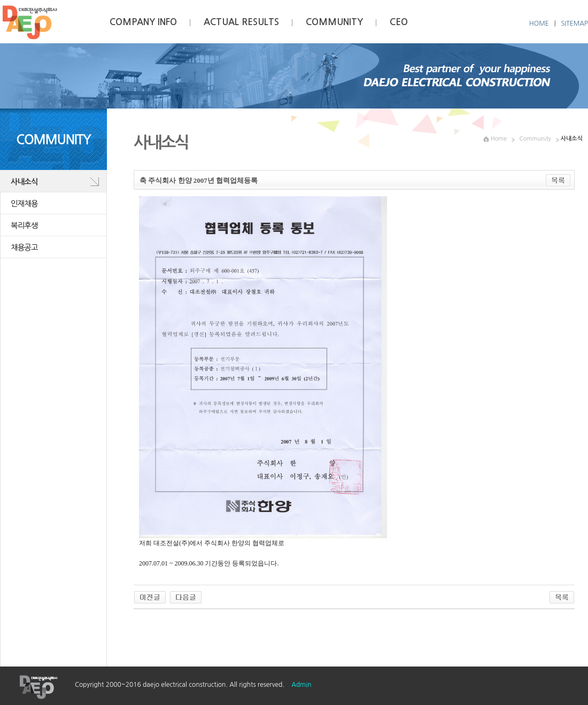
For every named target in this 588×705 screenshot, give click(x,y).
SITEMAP (575, 24)
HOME (539, 24)
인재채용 (24, 204)
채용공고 (24, 247)
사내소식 (24, 182)
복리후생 (24, 226)
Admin (301, 685)
